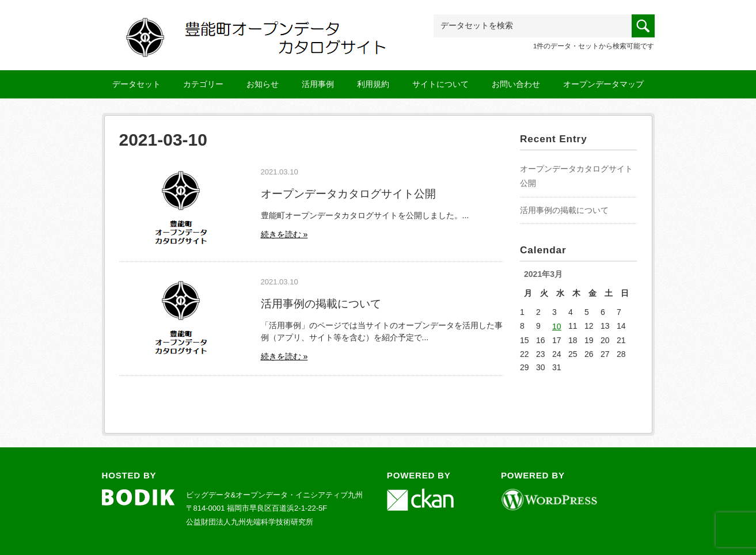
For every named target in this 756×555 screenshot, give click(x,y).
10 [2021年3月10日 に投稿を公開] (557, 326)
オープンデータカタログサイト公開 (348, 193)
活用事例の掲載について (321, 303)
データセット (136, 84)
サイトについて (440, 84)
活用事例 (318, 84)
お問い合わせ (516, 84)
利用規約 (373, 84)
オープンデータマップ (603, 84)
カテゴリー (203, 84)
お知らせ (263, 84)
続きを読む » (284, 234)
